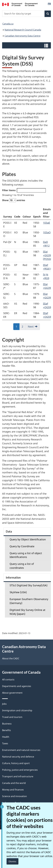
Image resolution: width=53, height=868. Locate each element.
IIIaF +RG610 (47, 267)
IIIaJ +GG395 (48, 286)
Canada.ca (8, 24)
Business (7, 724)
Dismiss (12, 861)
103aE (46, 223)
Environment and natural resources (21, 750)
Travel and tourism (12, 717)
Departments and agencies (17, 686)
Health (6, 737)
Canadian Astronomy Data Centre (22, 36)
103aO (47, 232)
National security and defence (18, 757)
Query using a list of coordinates (22, 566)
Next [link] (31, 327)
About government (12, 693)
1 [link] (16, 327)
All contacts (8, 680)
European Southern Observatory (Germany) (29, 601)
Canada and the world (14, 783)
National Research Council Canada (23, 30)
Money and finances (13, 790)
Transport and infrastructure (18, 776)
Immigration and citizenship (17, 710)
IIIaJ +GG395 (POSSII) (48, 255)
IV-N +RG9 (46, 276)
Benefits (7, 730)
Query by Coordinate (22, 546)
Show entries (14, 200)
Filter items (24, 190)
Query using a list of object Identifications (26, 555)
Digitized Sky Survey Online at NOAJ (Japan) (27, 612)
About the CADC (11, 658)
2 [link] (22, 327)
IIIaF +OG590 (48, 305)
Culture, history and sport (16, 763)
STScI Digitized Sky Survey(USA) (28, 585)
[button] (27, 45)
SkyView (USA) (18, 592)
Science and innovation (14, 796)
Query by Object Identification (28, 539)
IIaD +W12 (46, 244)
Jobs (4, 704)
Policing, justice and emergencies (20, 770)
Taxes (5, 743)
